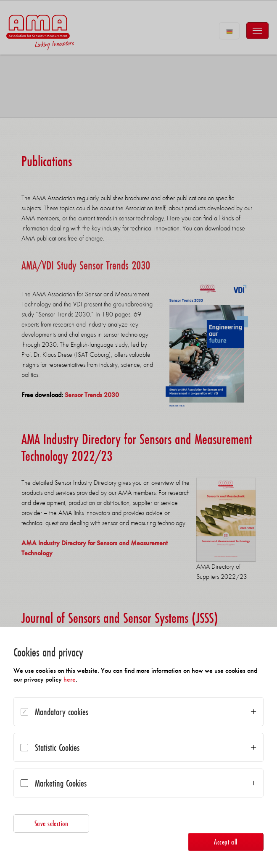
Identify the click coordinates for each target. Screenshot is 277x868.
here (70, 679)
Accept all (226, 842)
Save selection (51, 823)
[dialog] (138, 748)
